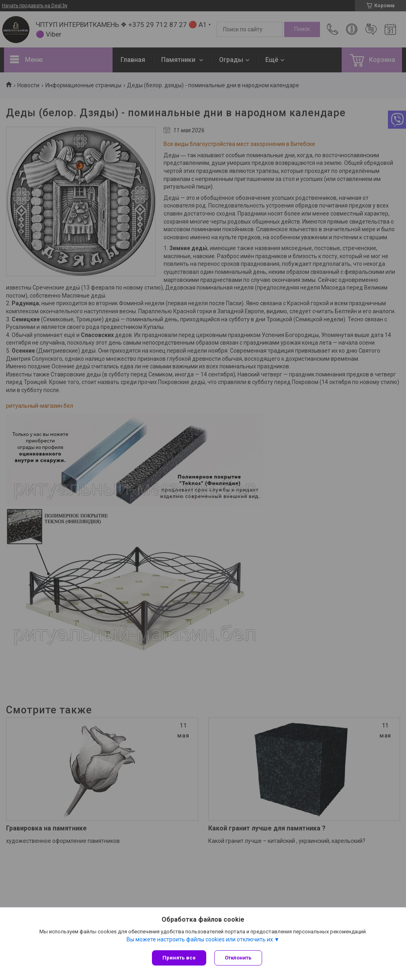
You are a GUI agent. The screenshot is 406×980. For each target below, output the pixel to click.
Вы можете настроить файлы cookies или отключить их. (200, 939)
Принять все (179, 958)
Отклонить (238, 958)
